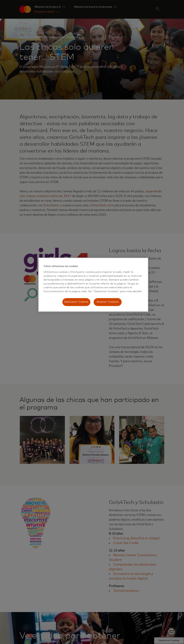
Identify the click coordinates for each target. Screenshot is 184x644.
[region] (93, 285)
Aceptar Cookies (108, 302)
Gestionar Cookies (76, 302)
